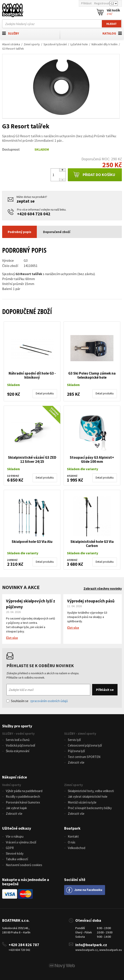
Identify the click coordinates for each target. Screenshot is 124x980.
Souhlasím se (37, 701)
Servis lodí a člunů (18, 740)
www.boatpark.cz (87, 950)
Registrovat (102, 3)
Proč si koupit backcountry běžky (90, 808)
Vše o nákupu (15, 836)
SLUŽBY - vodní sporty (18, 733)
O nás (72, 842)
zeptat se (26, 201)
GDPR (10, 848)
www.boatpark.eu (111, 950)
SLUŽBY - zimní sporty (80, 733)
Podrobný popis (19, 232)
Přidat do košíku (94, 175)
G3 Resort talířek (13, 49)
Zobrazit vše (76, 762)
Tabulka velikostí (17, 859)
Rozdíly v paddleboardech (23, 796)
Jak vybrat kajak (16, 808)
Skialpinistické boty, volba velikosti (91, 791)
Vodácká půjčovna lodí (20, 745)
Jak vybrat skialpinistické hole (88, 796)
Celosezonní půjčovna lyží (85, 745)
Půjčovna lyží (76, 751)
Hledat (112, 24)
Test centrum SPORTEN (84, 757)
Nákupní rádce (15, 777)
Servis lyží (74, 740)
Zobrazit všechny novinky (103, 588)
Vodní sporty (12, 785)
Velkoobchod (77, 848)
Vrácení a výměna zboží (21, 842)
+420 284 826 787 (24, 945)
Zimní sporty (32, 44)
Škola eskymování (18, 751)
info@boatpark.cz (91, 945)
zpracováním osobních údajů (49, 701)
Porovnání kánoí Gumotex (23, 802)
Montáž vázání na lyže (82, 802)
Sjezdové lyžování (55, 44)
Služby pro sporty (17, 726)
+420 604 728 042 (34, 214)
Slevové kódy (15, 853)
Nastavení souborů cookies (24, 865)
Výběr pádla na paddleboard (24, 791)
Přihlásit (86, 3)
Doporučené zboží (57, 232)
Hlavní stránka (11, 44)
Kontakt (73, 836)
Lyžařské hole (79, 44)
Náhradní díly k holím (105, 44)
